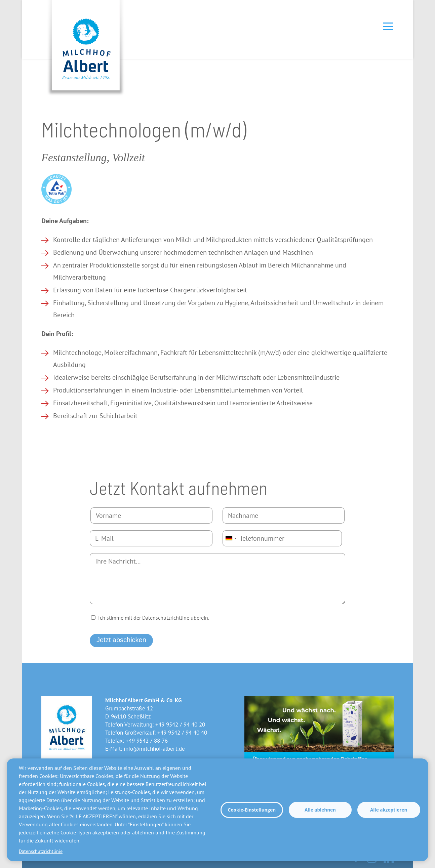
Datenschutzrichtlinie (41, 851)
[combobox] (231, 538)
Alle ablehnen (320, 810)
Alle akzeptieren (389, 810)
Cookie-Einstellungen (252, 810)
